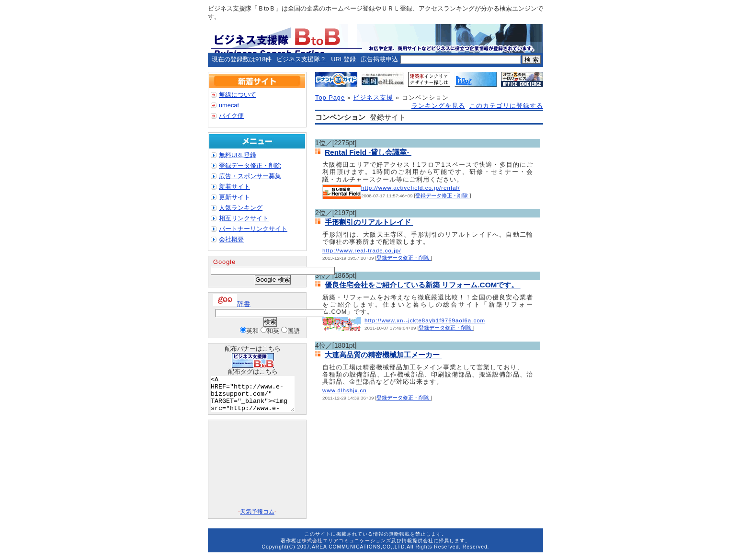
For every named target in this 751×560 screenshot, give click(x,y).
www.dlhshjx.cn (345, 390)
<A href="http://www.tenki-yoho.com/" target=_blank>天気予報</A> (257, 472)
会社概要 (231, 239)
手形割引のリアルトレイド (369, 222)
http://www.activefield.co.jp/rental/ (410, 188)
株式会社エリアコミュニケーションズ (347, 548)
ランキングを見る (438, 106)
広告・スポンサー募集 (250, 176)
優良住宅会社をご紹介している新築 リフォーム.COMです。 (423, 285)
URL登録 (343, 59)
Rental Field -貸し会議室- (368, 152)
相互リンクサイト (244, 218)
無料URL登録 (238, 155)
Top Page (330, 97)
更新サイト (234, 197)
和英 (273, 331)
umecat (229, 105)
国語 (294, 331)
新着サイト (234, 187)
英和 (252, 331)
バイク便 (231, 116)
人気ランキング (241, 208)
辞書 (232, 304)
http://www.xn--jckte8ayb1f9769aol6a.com (425, 320)
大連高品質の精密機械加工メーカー (383, 355)
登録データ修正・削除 (442, 195)
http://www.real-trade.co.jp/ (362, 251)
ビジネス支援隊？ (301, 59)
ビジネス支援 (373, 97)
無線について (238, 95)
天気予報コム (257, 519)
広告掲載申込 (379, 59)
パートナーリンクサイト (253, 229)
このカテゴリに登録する (506, 106)
